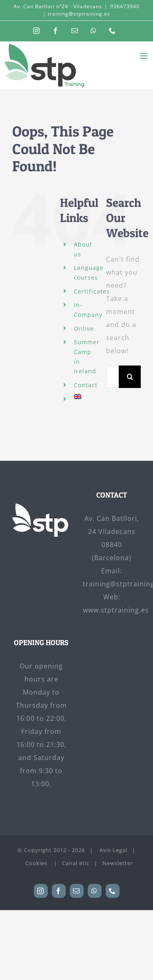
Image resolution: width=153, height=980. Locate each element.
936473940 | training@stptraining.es (91, 10)
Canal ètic (76, 863)
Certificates (92, 291)
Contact (86, 385)
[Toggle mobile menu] (144, 56)
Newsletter (118, 863)
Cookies (37, 863)
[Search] (130, 377)
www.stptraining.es (116, 610)
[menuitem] (84, 397)
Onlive (84, 329)
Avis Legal (113, 850)
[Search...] (112, 377)
